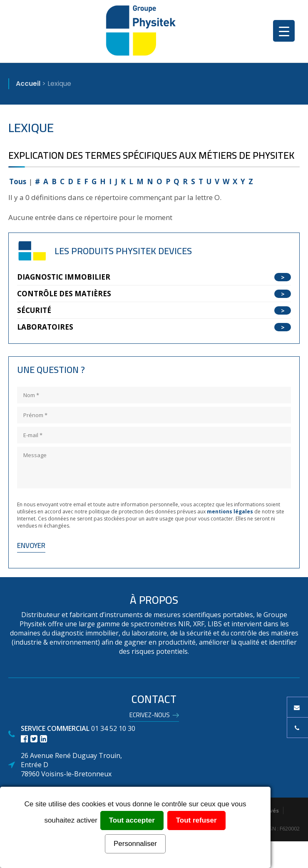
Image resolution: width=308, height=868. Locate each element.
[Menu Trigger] (284, 31)
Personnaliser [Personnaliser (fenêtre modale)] (135, 844)
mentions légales (230, 512)
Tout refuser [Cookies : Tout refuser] (196, 820)
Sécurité (34, 310)
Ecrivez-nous (150, 716)
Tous (18, 181)
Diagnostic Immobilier (64, 277)
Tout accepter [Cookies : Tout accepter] (132, 820)
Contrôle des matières (64, 294)
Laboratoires (45, 327)
